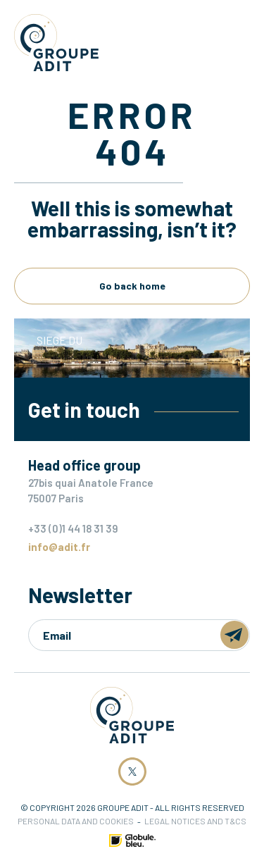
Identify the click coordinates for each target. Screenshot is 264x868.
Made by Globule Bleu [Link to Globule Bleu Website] (132, 841)
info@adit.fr (59, 547)
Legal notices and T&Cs (195, 821)
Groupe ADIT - (56, 43)
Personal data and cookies (76, 821)
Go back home (132, 286)
